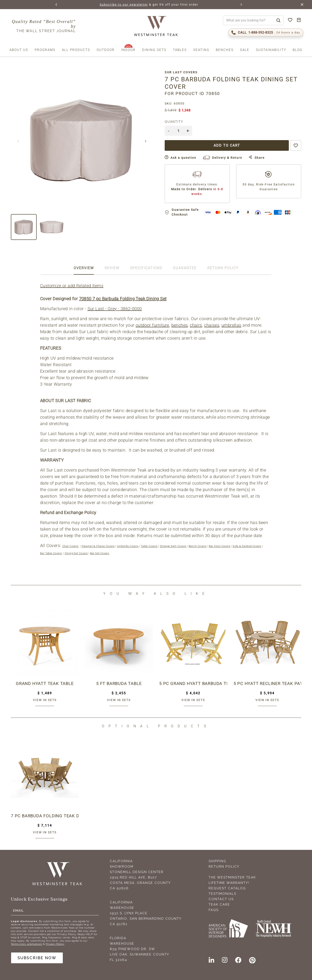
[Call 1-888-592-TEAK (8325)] (266, 33)
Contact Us (221, 899)
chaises (212, 325)
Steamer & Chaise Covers (98, 546)
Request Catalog (227, 888)
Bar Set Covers (100, 553)
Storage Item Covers (173, 546)
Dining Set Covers (76, 553)
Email (18, 911)
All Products (76, 50)
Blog (298, 50)
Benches (225, 50)
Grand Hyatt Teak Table (45, 683)
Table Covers (149, 546)
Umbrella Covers (128, 546)
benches (180, 325)
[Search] (278, 20)
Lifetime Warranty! (229, 883)
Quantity (174, 122)
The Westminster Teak (232, 877)
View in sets (45, 700)
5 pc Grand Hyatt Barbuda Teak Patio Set (193, 683)
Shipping (217, 861)
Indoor (128, 50)
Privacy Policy (55, 944)
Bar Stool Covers (220, 546)
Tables (180, 50)
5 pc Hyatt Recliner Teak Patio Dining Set (267, 683)
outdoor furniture (152, 325)
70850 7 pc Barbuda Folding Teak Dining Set (123, 299)
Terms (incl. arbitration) (27, 944)
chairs (196, 325)
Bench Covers (198, 546)
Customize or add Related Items (72, 286)
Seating (201, 50)
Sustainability (271, 50)
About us (19, 50)
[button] (57, 5)
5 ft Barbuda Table (119, 683)
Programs (45, 50)
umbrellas (231, 325)
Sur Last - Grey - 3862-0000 (115, 309)
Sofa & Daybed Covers (247, 546)
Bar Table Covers (51, 553)
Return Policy (224, 867)
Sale (245, 50)
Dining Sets (154, 50)
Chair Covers (70, 546)
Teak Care (219, 905)
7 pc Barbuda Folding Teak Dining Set (45, 816)
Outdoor (106, 50)
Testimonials (223, 894)
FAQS (214, 910)
